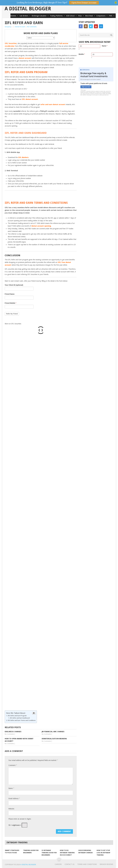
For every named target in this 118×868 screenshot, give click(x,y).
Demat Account (20, 27)
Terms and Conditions (87, 864)
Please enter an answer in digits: (20, 819)
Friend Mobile (11, 303)
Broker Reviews (106, 864)
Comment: (13, 765)
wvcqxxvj (8, 27)
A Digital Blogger (28, 9)
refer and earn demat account (53, 104)
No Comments (32, 27)
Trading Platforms (57, 16)
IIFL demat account (30, 99)
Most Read (90, 16)
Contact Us (70, 864)
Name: (11, 788)
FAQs (81, 16)
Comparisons (102, 16)
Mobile (82, 54)
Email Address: (14, 798)
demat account (25, 58)
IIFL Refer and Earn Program (17, 716)
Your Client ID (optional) (14, 285)
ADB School (71, 16)
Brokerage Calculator (40, 16)
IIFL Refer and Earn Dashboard (20, 718)
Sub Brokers (25, 16)
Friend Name (10, 294)
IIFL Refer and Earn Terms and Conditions (22, 720)
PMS (112, 16)
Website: (11, 809)
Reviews (14, 16)
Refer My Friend (12, 314)
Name (105, 46)
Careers (58, 864)
